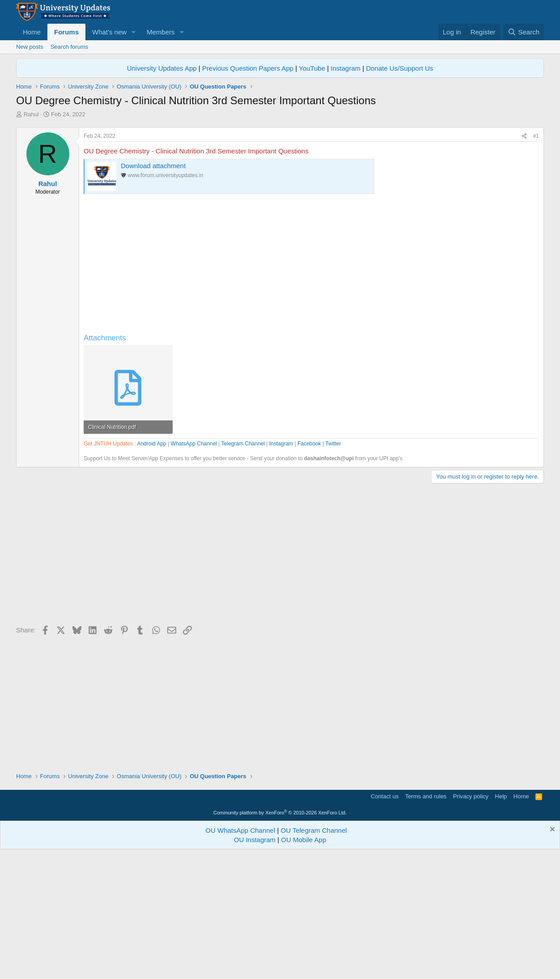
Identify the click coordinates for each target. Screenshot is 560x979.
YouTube (312, 68)
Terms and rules (426, 922)
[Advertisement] (280, 186)
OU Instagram (255, 965)
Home (32, 32)
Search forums (70, 47)
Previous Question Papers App (248, 68)
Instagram (346, 68)
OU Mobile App (303, 965)
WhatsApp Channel (194, 569)
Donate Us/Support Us (399, 68)
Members (161, 32)
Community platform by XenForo (280, 938)
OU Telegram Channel (314, 956)
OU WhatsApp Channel (240, 956)
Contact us (385, 922)
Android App (151, 569)
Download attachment (153, 291)
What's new (109, 32)
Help (501, 922)
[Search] (524, 32)
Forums (66, 32)
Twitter (333, 569)
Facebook (309, 569)
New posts (30, 47)
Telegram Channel (243, 569)
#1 (536, 261)
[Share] (524, 261)
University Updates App (162, 68)
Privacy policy (471, 922)
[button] (134, 32)
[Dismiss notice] (551, 956)
